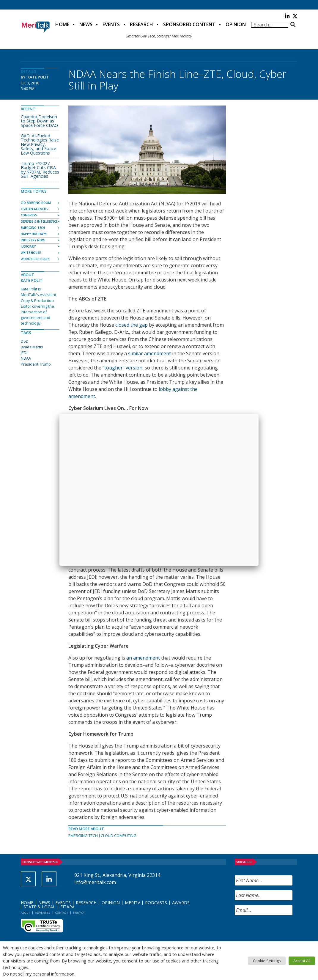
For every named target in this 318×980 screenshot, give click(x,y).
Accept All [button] (302, 961)
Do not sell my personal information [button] (39, 974)
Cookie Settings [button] (267, 961)
